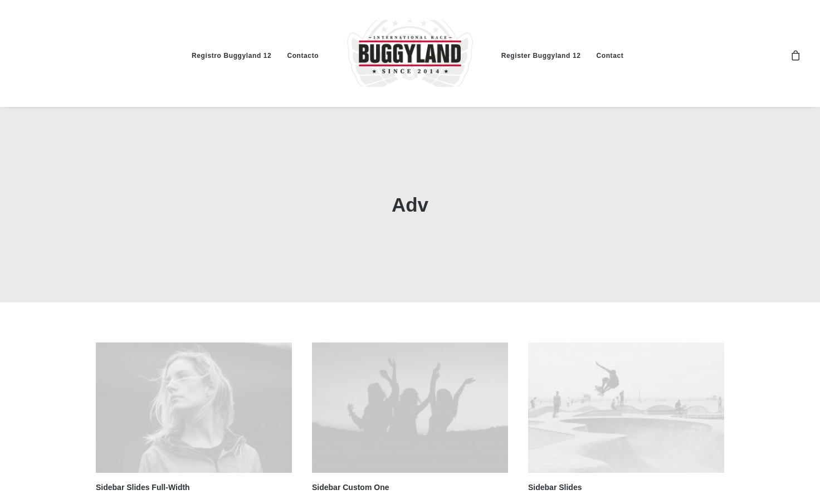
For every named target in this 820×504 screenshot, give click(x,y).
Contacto (303, 56)
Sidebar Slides (555, 486)
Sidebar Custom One (350, 486)
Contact (610, 56)
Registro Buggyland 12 (231, 56)
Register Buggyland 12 (541, 56)
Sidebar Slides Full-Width (143, 486)
